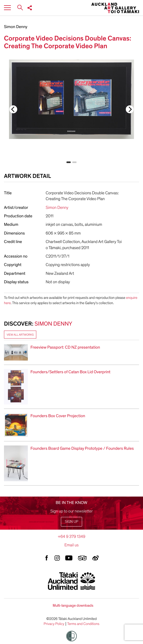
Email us (71, 545)
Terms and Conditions (83, 624)
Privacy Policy (54, 624)
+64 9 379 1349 (71, 537)
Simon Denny (16, 27)
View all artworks (20, 335)
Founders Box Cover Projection (58, 416)
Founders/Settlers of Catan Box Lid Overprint (70, 372)
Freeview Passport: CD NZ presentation (65, 347)
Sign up (71, 522)
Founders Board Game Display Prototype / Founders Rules (82, 448)
